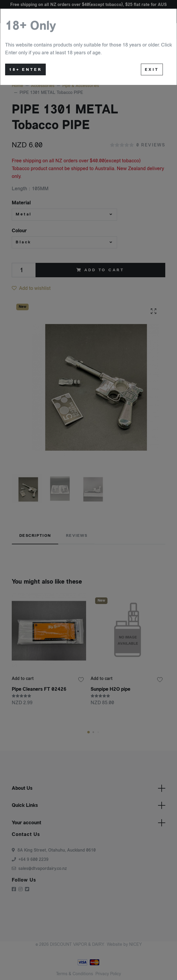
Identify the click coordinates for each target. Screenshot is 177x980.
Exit (152, 70)
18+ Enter (25, 70)
